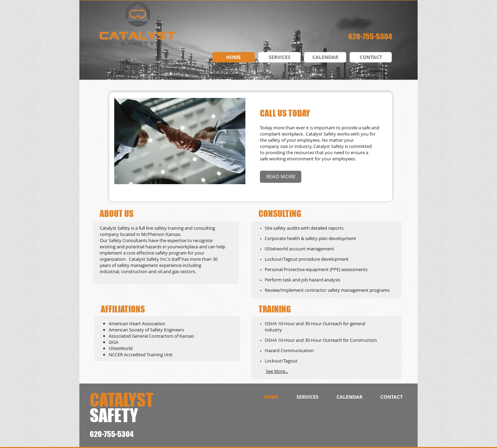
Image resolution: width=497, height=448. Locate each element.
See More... (277, 371)
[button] (180, 141)
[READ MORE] (281, 177)
